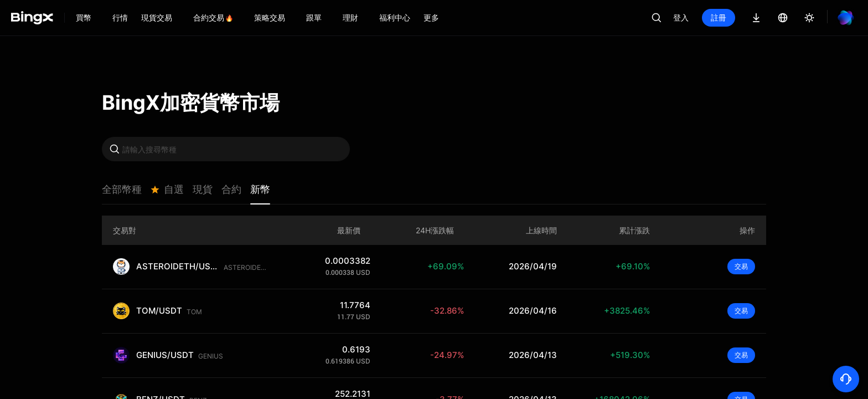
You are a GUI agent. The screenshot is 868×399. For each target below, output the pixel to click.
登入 (681, 17)
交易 (741, 266)
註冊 (719, 17)
